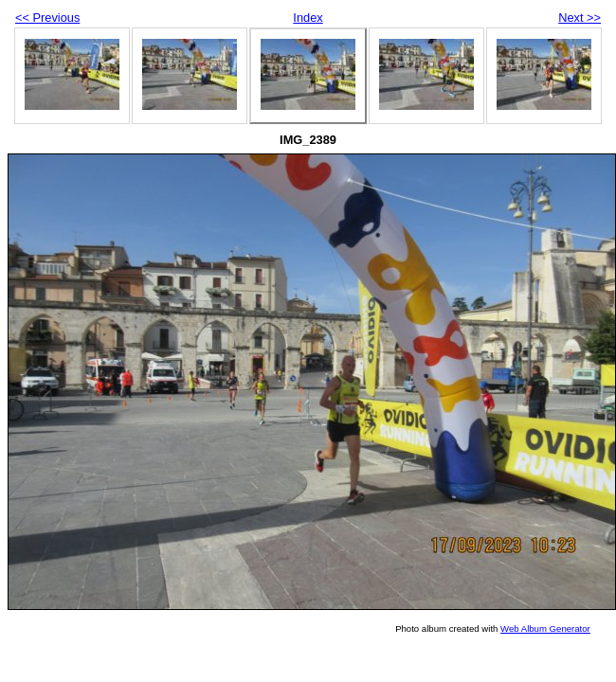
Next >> (580, 18)
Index (308, 18)
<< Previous (47, 18)
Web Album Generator (545, 628)
